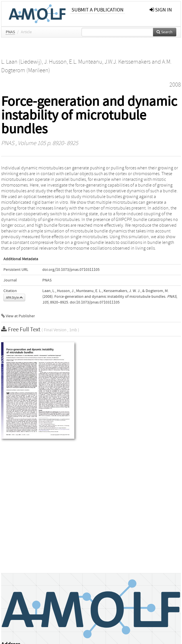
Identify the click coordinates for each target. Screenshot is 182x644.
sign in (161, 10)
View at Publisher (18, 316)
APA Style (14, 297)
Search (165, 32)
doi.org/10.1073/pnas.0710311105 (71, 270)
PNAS (10, 32)
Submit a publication (98, 10)
